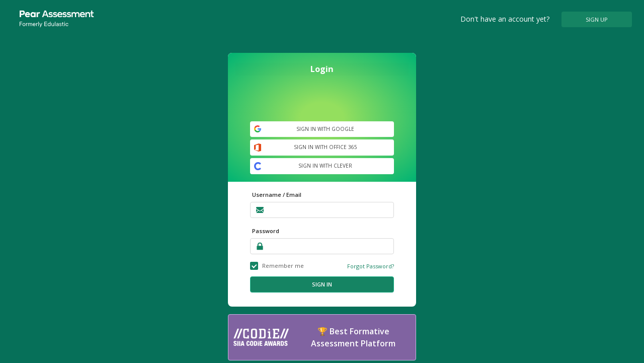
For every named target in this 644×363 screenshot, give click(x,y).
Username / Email (277, 195)
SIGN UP (597, 19)
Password (266, 231)
